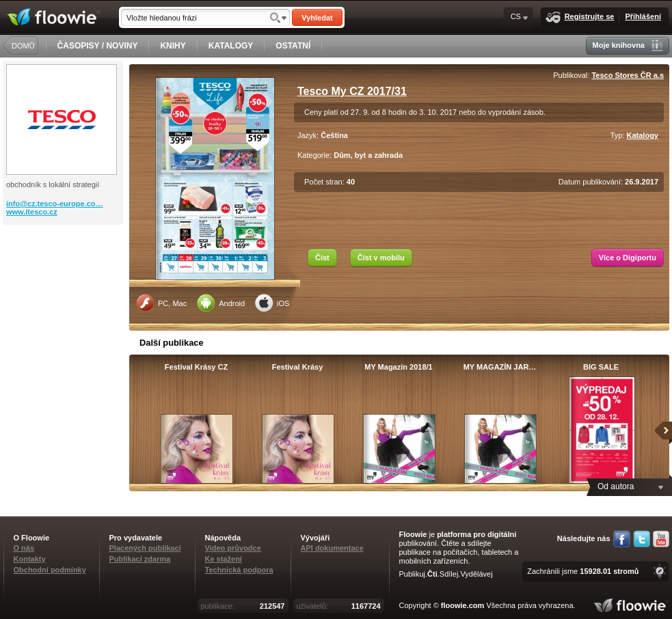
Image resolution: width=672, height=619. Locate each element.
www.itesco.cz (32, 212)
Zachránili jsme (583, 571)
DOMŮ (23, 46)
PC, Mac (161, 303)
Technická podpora (239, 570)
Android (221, 303)
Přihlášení (643, 16)
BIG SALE (601, 367)
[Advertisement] (64, 279)
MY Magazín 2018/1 (398, 367)
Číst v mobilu (381, 258)
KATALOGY (231, 46)
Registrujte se (580, 17)
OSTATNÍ (293, 46)
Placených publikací (145, 548)
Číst (322, 258)
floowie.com (463, 605)
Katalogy (643, 135)
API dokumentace (332, 548)
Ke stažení (224, 559)
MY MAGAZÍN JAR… (500, 367)
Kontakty (30, 559)
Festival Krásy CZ (196, 367)
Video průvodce (233, 548)
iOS (272, 303)
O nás (24, 548)
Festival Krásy (298, 367)
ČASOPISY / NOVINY (98, 46)
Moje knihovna (628, 45)
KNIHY (173, 46)
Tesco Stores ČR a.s (628, 75)
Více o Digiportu (628, 258)
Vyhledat (317, 18)
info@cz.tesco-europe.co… (55, 204)
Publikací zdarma (140, 559)
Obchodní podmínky (50, 570)
